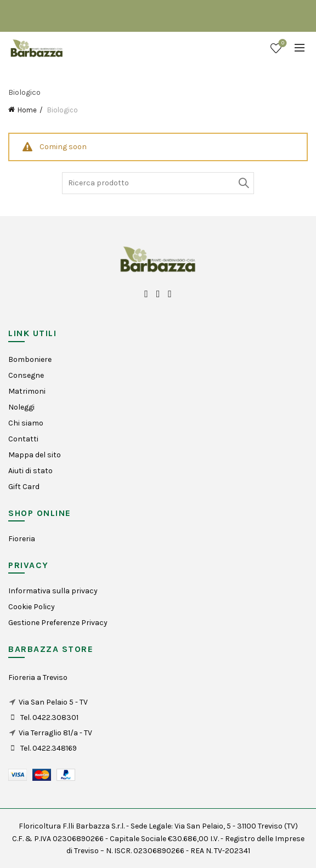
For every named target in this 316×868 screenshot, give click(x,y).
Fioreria (22, 539)
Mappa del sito (35, 455)
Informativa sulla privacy (53, 591)
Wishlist (282, 44)
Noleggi (21, 407)
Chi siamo (26, 423)
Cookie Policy (32, 607)
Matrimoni (27, 391)
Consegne (26, 375)
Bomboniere (30, 359)
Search (243, 183)
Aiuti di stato (30, 471)
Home (27, 110)
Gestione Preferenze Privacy (58, 623)
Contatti (23, 439)
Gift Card (24, 487)
